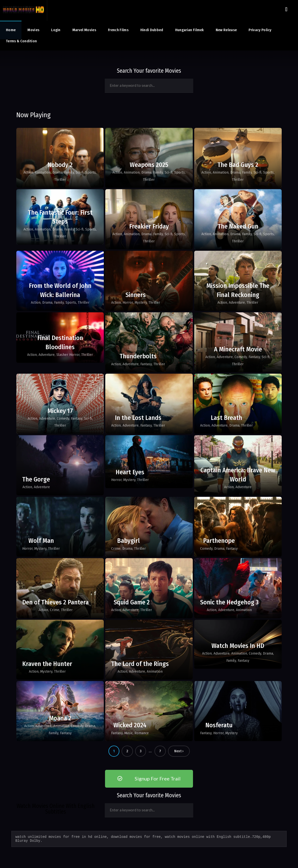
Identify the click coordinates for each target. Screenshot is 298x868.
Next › (179, 751)
